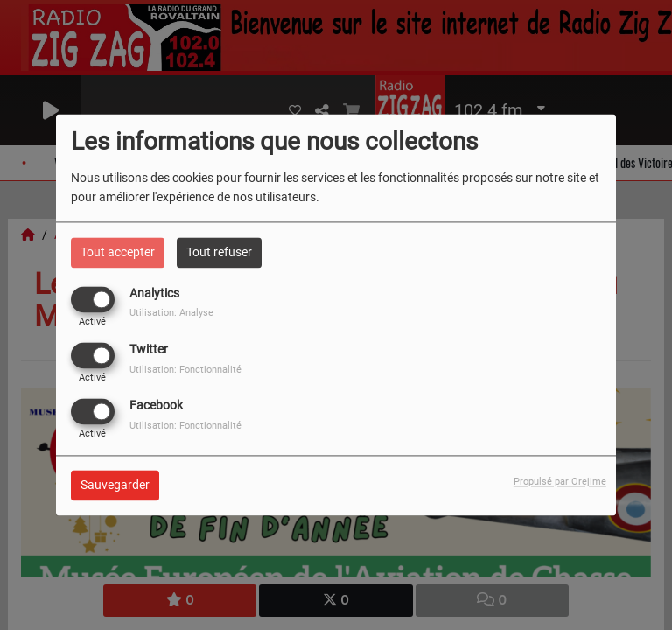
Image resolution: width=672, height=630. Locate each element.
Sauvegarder (115, 486)
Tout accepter (118, 252)
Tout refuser (219, 252)
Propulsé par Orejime (560, 483)
